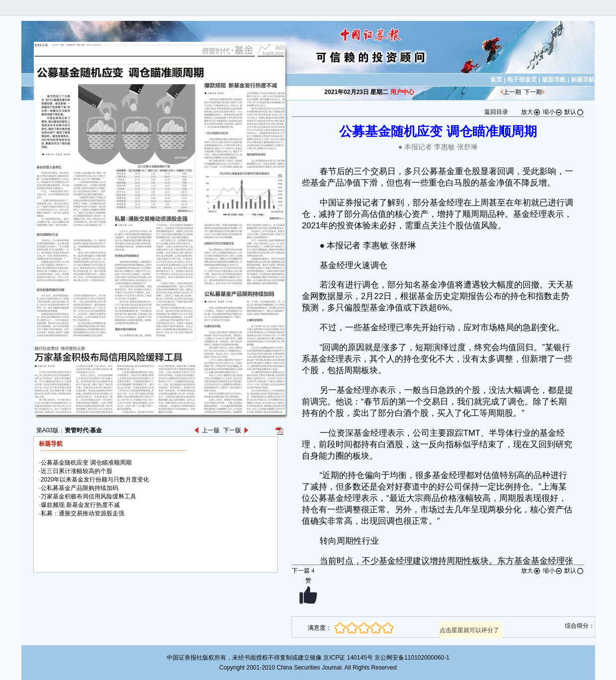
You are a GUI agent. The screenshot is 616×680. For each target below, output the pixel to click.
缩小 (553, 112)
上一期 (512, 92)
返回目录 (496, 112)
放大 (531, 112)
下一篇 (303, 571)
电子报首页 (522, 80)
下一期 (533, 92)
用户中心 (402, 92)
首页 (496, 80)
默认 (574, 112)
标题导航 (583, 80)
